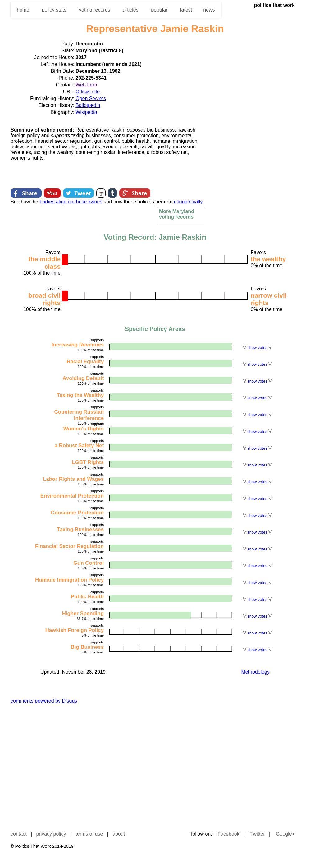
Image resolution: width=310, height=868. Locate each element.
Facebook (228, 834)
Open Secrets (91, 98)
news (209, 10)
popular (159, 10)
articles (131, 10)
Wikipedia (86, 112)
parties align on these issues (71, 202)
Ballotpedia (88, 105)
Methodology (255, 672)
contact (19, 834)
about (119, 834)
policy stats (54, 10)
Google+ (285, 834)
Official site (88, 92)
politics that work (274, 5)
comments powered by (44, 701)
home (23, 10)
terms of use (89, 834)
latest (186, 10)
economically (188, 202)
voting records (95, 10)
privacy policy (51, 834)
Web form (86, 85)
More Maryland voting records (177, 214)
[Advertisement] (280, 133)
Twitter (258, 834)
